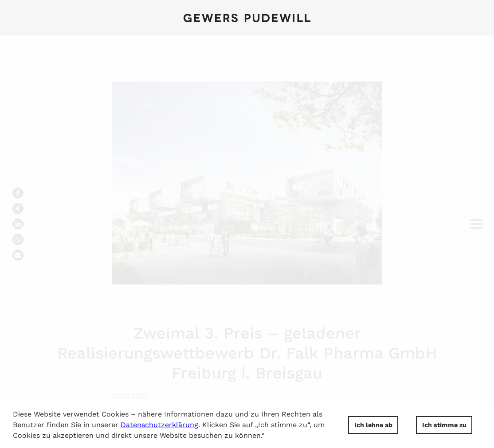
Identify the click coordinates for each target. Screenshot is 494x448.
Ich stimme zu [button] (444, 425)
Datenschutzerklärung (159, 425)
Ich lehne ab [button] (373, 425)
